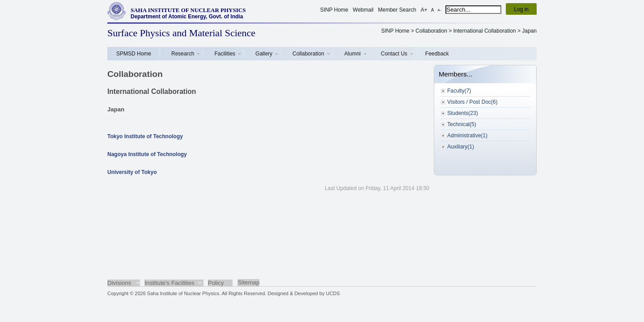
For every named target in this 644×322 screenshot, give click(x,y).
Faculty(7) (459, 91)
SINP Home (334, 10)
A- (439, 10)
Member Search (397, 10)
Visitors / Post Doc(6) (472, 102)
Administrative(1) (467, 136)
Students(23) (463, 113)
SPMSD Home (134, 54)
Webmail (363, 10)
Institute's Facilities (169, 283)
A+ (424, 10)
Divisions (119, 283)
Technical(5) (462, 124)
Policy (216, 283)
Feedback (437, 54)
